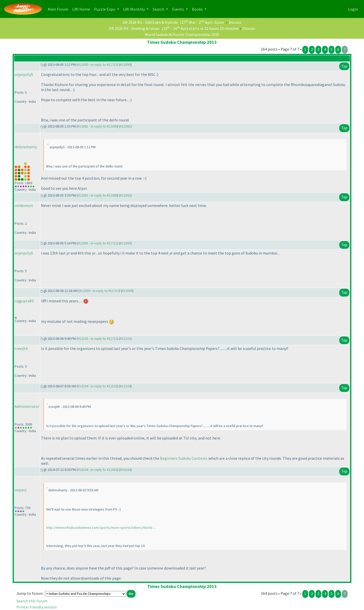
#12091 (125, 126)
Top (344, 66)
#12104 (125, 386)
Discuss (235, 22)
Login (353, 9)
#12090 (125, 65)
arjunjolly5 (24, 74)
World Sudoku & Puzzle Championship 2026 (182, 34)
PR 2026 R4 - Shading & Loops (134, 28)
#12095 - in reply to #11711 (97, 243)
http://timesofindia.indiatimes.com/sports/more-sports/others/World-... (101, 528)
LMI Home (82, 9)
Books (198, 9)
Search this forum (32, 601)
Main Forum (59, 9)
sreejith (21, 348)
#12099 (127, 291)
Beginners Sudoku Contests (184, 458)
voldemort (24, 205)
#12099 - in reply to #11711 (99, 291)
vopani (20, 490)
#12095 (125, 243)
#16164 (125, 470)
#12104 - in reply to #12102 (97, 386)
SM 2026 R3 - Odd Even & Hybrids (150, 22)
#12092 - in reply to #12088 (97, 195)
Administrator (27, 406)
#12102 (125, 339)
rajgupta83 (24, 301)
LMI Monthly (134, 9)
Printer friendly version (37, 607)
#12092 (125, 195)
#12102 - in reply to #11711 (97, 339)
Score (219, 22)
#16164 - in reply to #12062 (97, 470)
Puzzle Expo (105, 9)
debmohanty (26, 147)
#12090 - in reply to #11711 (97, 65)
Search (159, 9)
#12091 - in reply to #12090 (97, 126)
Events (178, 9)
